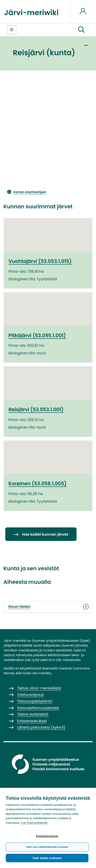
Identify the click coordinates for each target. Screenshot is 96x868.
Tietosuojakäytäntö (35, 701)
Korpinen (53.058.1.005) (37, 484)
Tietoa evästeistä (33, 714)
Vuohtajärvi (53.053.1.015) (40, 261)
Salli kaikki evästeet (47, 858)
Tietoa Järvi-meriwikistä (39, 688)
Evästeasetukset (47, 836)
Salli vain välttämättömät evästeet (47, 847)
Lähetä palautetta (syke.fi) (41, 727)
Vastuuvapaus (30, 695)
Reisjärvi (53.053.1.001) (36, 409)
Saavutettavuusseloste (38, 708)
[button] (81, 30)
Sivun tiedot (48, 607)
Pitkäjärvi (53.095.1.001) (37, 335)
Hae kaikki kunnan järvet (45, 534)
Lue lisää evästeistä (34, 823)
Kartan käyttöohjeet (30, 192)
